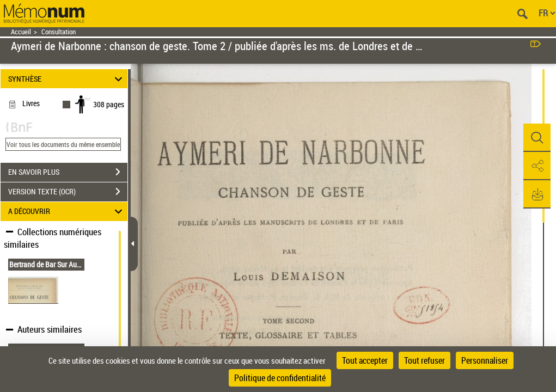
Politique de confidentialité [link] (280, 378)
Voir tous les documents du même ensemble (63, 144)
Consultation (59, 32)
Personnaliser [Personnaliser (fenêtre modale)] (485, 360)
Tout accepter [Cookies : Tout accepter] (365, 360)
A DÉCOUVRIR (67, 212)
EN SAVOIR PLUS (68, 172)
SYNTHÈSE (67, 79)
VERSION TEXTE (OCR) (68, 192)
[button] (537, 138)
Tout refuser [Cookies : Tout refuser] (424, 360)
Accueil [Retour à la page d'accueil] (21, 32)
